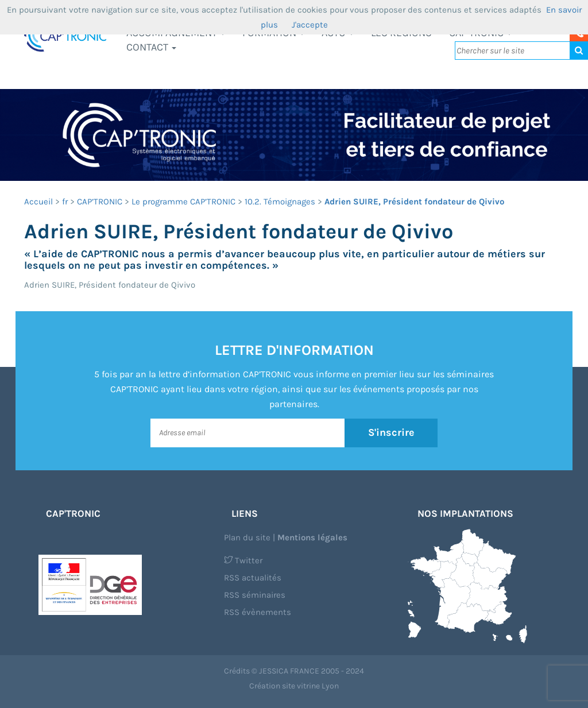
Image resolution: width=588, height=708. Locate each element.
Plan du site (247, 537)
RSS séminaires (255, 595)
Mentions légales (312, 537)
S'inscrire (391, 432)
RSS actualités (253, 578)
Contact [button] (151, 47)
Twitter (243, 560)
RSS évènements (258, 612)
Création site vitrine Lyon (294, 686)
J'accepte (310, 25)
